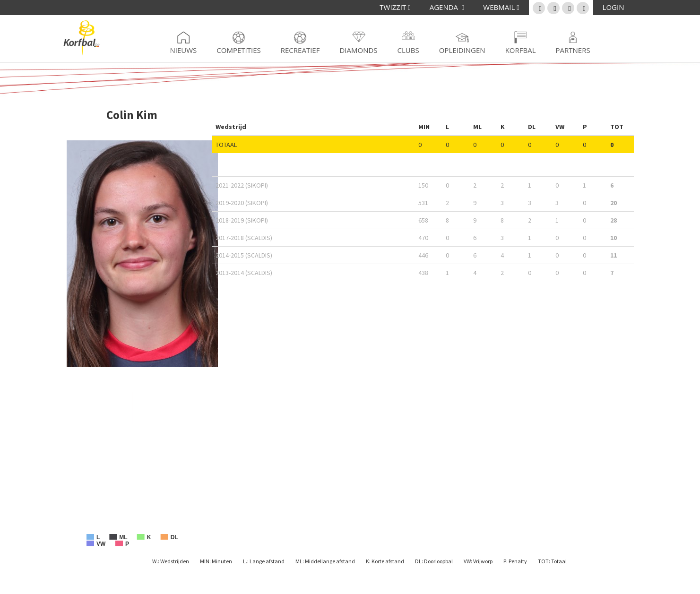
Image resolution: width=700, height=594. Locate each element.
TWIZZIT (395, 7)
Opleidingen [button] (462, 50)
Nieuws (184, 50)
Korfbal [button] (521, 50)
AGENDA (447, 7)
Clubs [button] (408, 50)
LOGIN (614, 7)
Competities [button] (238, 50)
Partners (573, 50)
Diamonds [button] (358, 50)
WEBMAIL (501, 7)
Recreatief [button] (300, 50)
